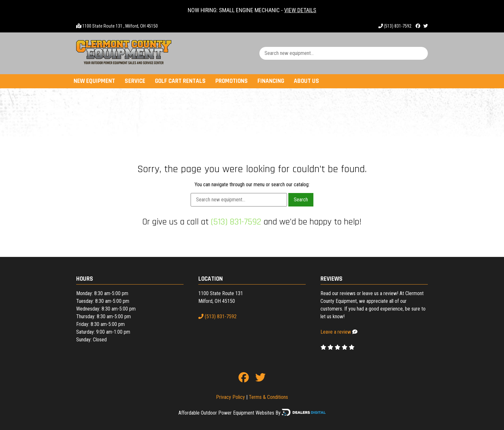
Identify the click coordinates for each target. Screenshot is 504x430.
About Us (306, 81)
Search (301, 200)
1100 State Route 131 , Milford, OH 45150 (120, 26)
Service (135, 81)
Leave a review (336, 332)
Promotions (232, 81)
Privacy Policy (230, 397)
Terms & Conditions (268, 397)
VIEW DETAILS (300, 10)
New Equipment (94, 81)
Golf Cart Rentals (180, 81)
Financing (271, 81)
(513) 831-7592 (395, 26)
